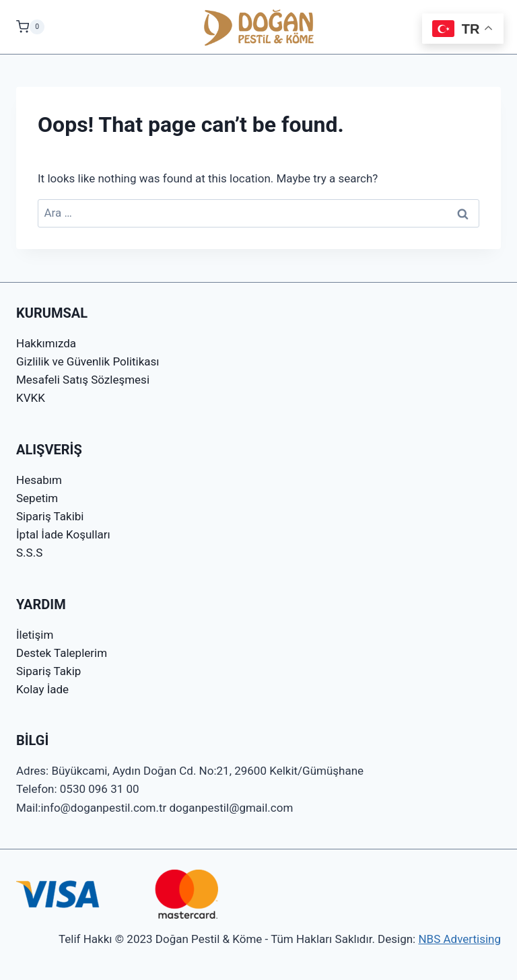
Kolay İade (42, 689)
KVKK (31, 398)
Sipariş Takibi (50, 516)
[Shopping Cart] (30, 27)
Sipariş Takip (48, 671)
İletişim (35, 635)
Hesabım (39, 480)
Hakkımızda (46, 343)
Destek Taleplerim (62, 653)
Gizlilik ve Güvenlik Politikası (88, 361)
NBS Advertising (459, 939)
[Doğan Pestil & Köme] (259, 27)
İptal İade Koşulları (63, 534)
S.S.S (29, 553)
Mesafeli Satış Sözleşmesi (83, 380)
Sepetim (37, 498)
